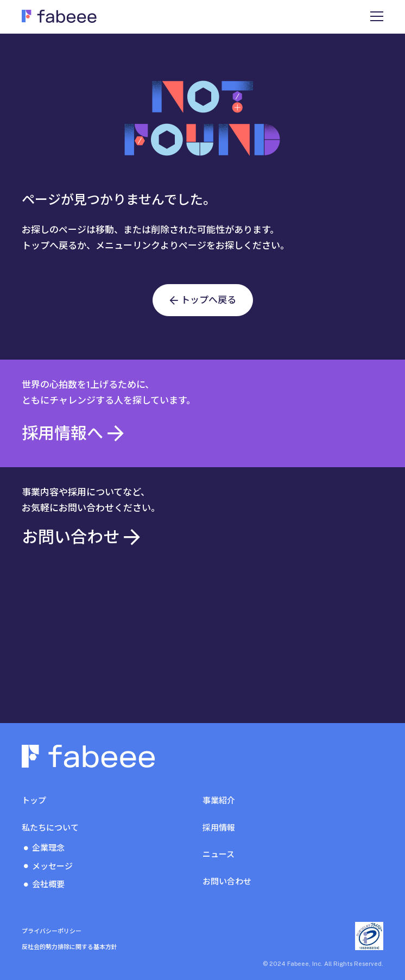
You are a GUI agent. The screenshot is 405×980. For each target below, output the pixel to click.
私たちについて (50, 828)
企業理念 (48, 848)
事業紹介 (219, 800)
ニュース (219, 854)
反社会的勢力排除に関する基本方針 (69, 947)
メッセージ (52, 866)
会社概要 (48, 884)
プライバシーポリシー (52, 931)
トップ (34, 800)
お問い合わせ (227, 881)
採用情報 (219, 828)
